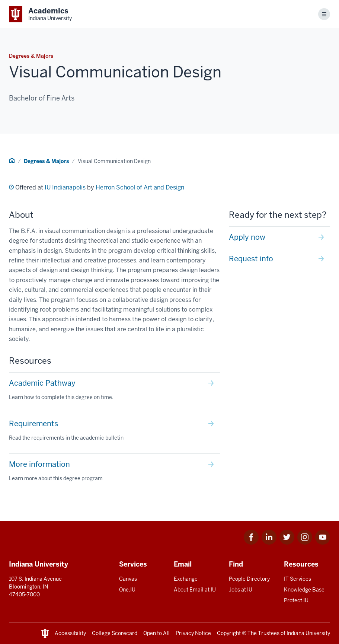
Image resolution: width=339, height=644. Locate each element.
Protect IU (296, 600)
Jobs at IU (241, 590)
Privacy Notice (193, 633)
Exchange (186, 579)
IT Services (298, 579)
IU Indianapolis (65, 187)
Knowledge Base (304, 590)
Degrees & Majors (46, 161)
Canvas (128, 579)
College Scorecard (115, 633)
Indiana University (308, 633)
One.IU (127, 590)
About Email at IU (195, 590)
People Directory (249, 579)
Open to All (156, 633)
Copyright (229, 633)
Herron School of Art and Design (140, 187)
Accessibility (70, 633)
